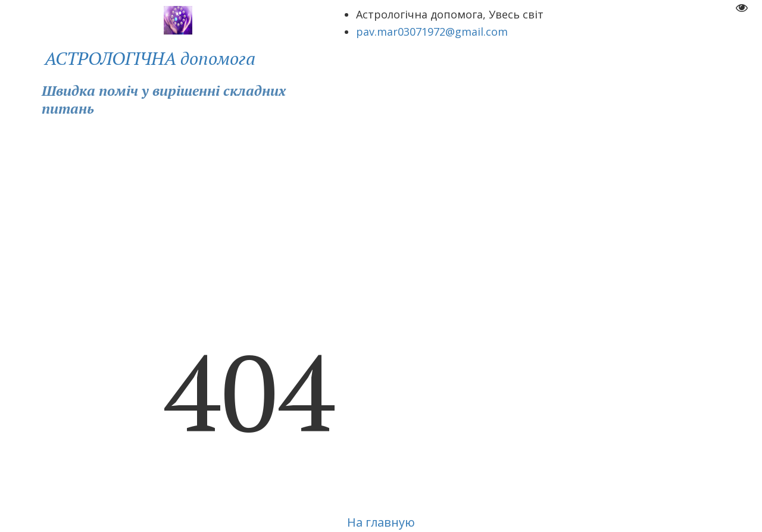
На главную (381, 522)
